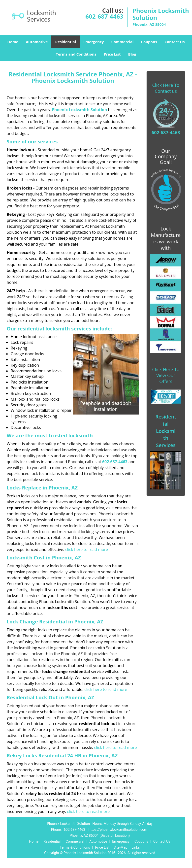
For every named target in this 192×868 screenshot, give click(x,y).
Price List (112, 54)
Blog (132, 54)
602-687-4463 (104, 16)
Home (13, 42)
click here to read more (87, 549)
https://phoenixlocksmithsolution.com (118, 830)
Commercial (122, 42)
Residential (65, 42)
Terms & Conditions (75, 847)
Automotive (37, 42)
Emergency (94, 42)
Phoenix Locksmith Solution (79, 110)
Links (136, 847)
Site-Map (120, 847)
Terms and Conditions (76, 54)
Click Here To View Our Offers (166, 375)
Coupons (149, 42)
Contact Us (175, 42)
